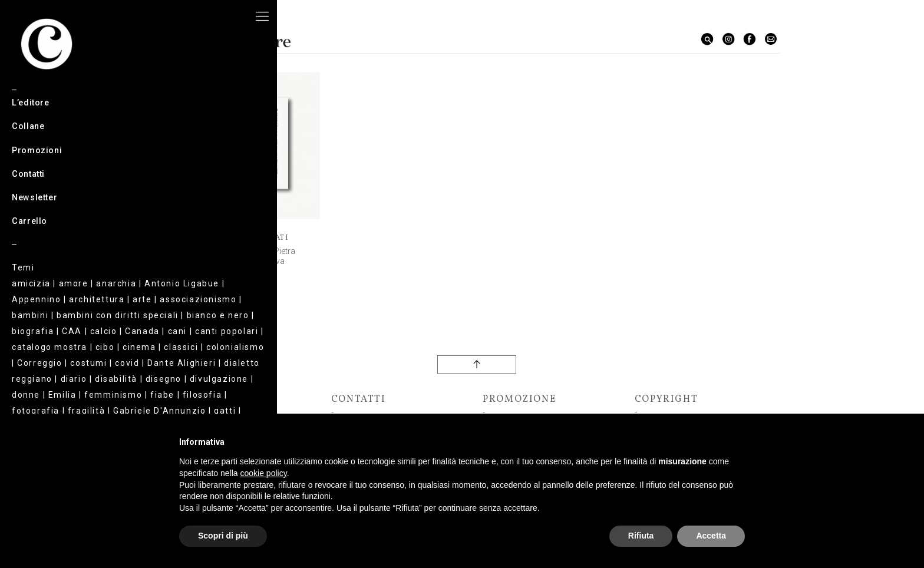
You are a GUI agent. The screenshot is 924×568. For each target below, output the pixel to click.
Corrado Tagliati (247, 238)
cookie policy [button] (264, 473)
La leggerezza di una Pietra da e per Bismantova (247, 256)
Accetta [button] (711, 536)
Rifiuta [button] (641, 536)
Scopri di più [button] (223, 536)
